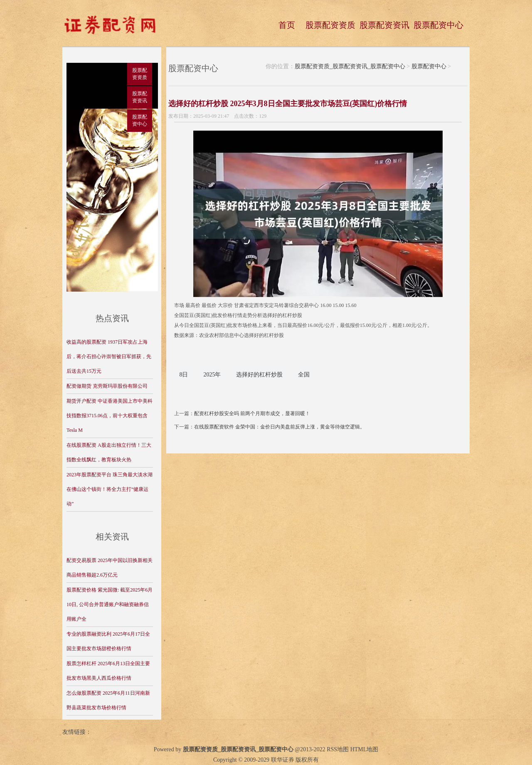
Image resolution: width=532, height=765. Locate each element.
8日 (183, 375)
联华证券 (283, 760)
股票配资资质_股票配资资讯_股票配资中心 (350, 66)
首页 (287, 25)
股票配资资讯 (384, 25)
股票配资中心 (438, 25)
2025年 (212, 375)
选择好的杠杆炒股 (259, 375)
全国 (304, 375)
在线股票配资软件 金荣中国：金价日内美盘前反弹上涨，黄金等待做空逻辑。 (280, 427)
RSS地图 (338, 749)
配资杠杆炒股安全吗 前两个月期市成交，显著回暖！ (252, 413)
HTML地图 (365, 749)
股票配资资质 (330, 25)
